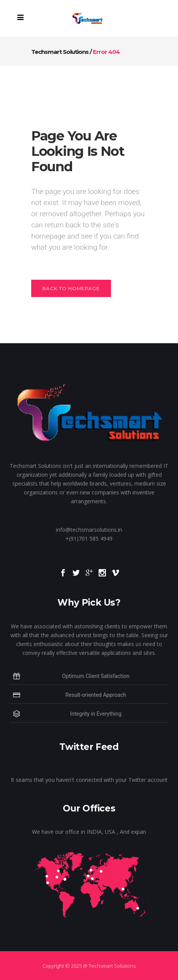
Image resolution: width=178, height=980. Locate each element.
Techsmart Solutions (60, 52)
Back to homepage (71, 288)
